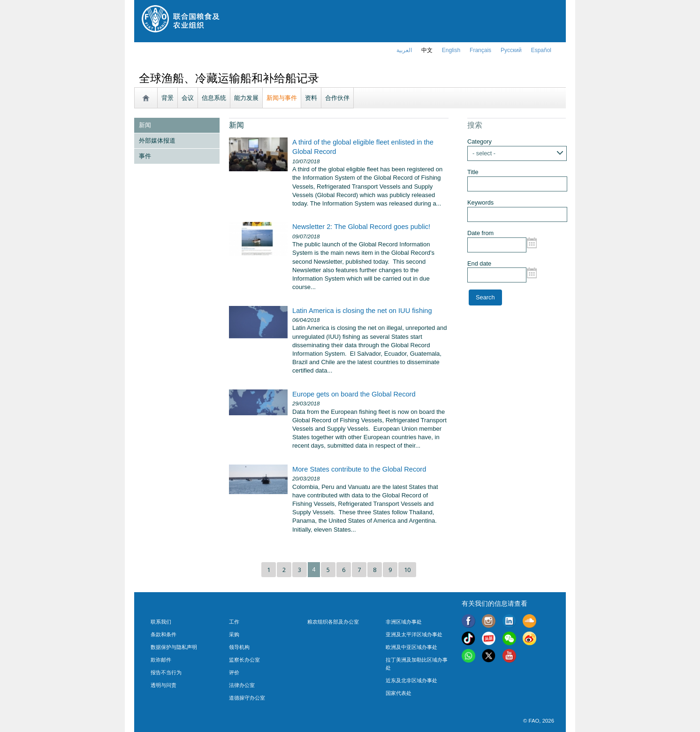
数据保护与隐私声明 (174, 647)
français (480, 50)
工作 (234, 622)
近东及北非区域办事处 (411, 680)
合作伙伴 (337, 98)
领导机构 (239, 647)
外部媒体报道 (157, 141)
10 (407, 570)
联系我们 (161, 622)
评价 (234, 672)
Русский (511, 50)
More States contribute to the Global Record (359, 469)
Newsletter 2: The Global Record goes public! (361, 227)
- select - (484, 153)
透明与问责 (164, 685)
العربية (404, 50)
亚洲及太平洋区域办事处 (414, 634)
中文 (427, 50)
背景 (167, 98)
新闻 (145, 125)
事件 (145, 156)
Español (541, 50)
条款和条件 (164, 634)
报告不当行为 (166, 672)
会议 (188, 98)
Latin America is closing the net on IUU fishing (362, 311)
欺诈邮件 (161, 660)
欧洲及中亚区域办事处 (411, 647)
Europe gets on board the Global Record (354, 394)
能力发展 (246, 98)
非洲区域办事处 (404, 622)
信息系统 (214, 98)
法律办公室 (242, 685)
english (451, 50)
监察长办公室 (244, 660)
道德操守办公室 (247, 698)
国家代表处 (399, 693)
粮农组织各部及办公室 (333, 622)
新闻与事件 (282, 98)
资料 (311, 98)
